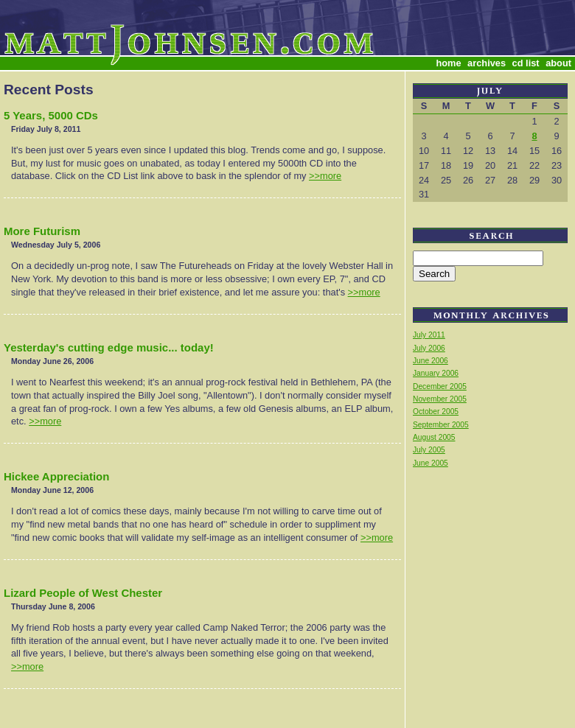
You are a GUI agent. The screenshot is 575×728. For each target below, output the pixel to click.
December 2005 (440, 386)
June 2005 (431, 463)
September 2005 (441, 425)
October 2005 (436, 412)
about (558, 63)
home (448, 63)
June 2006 (431, 361)
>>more (325, 176)
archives (487, 63)
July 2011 (429, 335)
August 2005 (434, 437)
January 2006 (436, 373)
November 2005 (440, 399)
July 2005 (429, 450)
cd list (526, 63)
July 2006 (429, 348)
